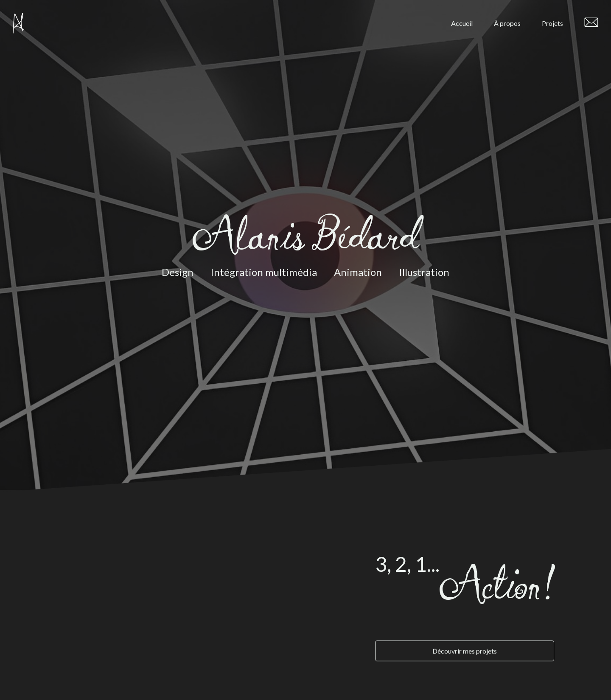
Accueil (462, 23)
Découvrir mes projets (465, 643)
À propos (507, 23)
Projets (552, 23)
